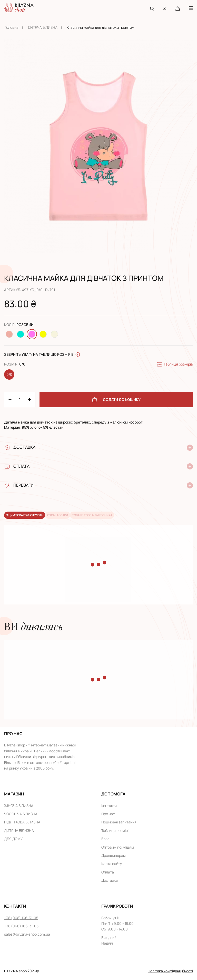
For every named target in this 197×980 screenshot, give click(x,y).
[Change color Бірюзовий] (21, 334)
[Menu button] (191, 8)
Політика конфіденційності (170, 971)
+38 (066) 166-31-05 (21, 926)
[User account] (165, 8)
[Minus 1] (29, 400)
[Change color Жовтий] (43, 334)
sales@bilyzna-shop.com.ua (27, 934)
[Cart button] (178, 8)
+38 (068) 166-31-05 (21, 918)
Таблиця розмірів (175, 364)
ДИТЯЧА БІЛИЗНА (43, 27)
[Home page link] (19, 8)
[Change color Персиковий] (9, 334)
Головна (12, 27)
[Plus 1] (10, 400)
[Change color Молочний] (54, 334)
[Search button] (152, 8)
